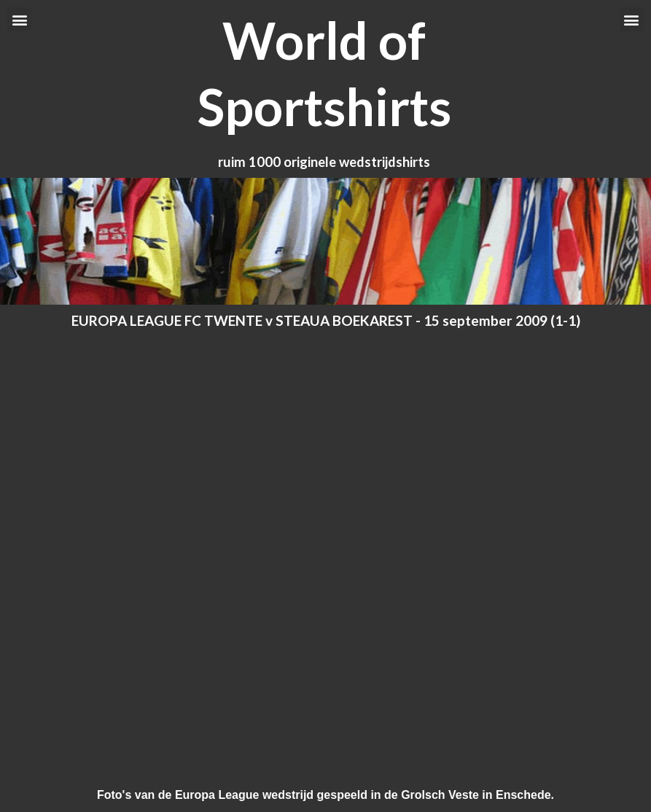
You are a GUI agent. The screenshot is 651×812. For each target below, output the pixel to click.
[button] (19, 19)
